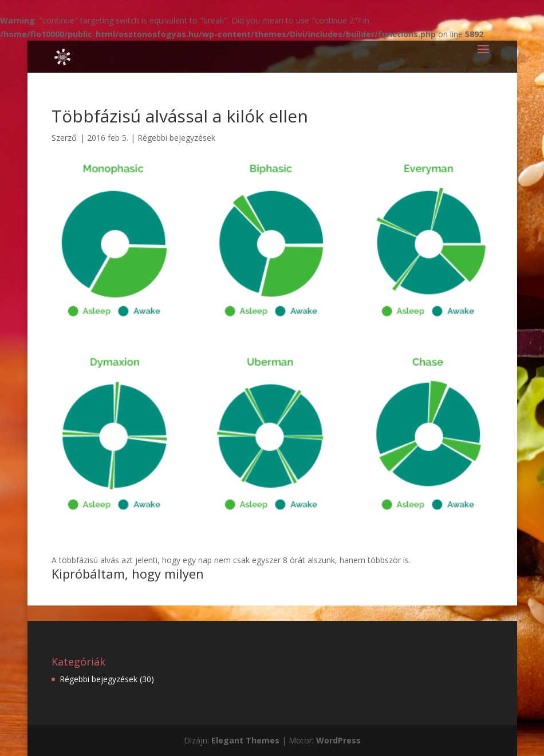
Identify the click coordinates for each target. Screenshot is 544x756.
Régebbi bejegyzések (176, 138)
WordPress (338, 740)
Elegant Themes (245, 740)
